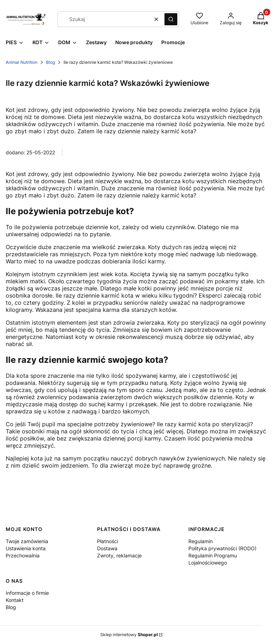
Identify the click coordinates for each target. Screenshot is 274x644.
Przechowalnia (23, 555)
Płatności (108, 541)
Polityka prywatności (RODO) (222, 548)
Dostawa (107, 548)
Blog (50, 62)
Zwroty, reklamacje (119, 555)
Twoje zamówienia (27, 541)
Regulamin (201, 541)
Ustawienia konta (26, 548)
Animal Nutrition (22, 62)
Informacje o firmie (27, 593)
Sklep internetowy (129, 635)
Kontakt (15, 600)
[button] (171, 19)
